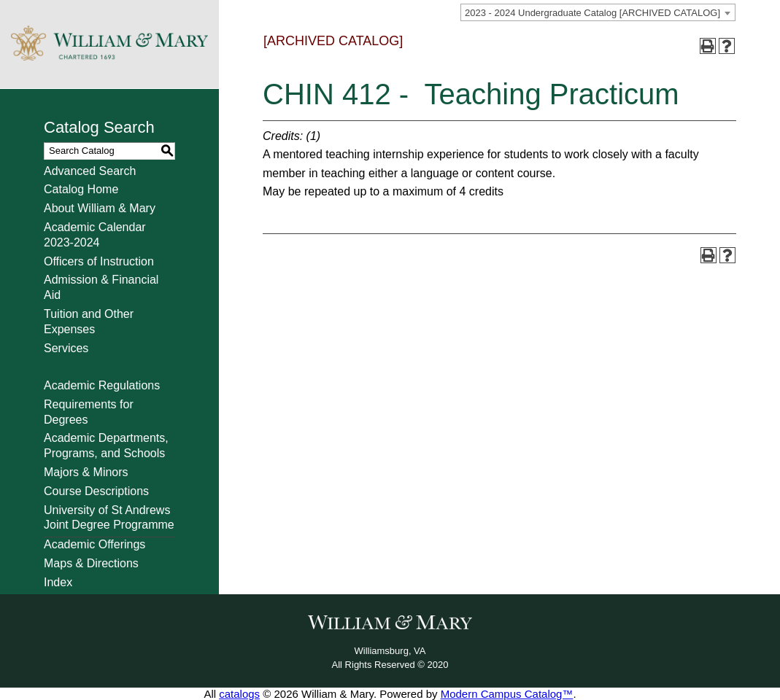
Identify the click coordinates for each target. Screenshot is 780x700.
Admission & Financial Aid (101, 287)
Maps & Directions (91, 563)
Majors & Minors (86, 472)
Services (66, 348)
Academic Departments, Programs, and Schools (106, 446)
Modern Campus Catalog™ (507, 694)
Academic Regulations (102, 385)
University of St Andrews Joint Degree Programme (109, 518)
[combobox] (598, 12)
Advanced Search (90, 171)
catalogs (239, 694)
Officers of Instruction (99, 261)
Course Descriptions (96, 491)
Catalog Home (81, 189)
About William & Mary (100, 208)
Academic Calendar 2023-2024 (95, 235)
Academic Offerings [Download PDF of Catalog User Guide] (94, 544)
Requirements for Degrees (89, 412)
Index (58, 582)
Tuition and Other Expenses (89, 322)
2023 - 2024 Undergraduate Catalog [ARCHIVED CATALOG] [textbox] (592, 13)
